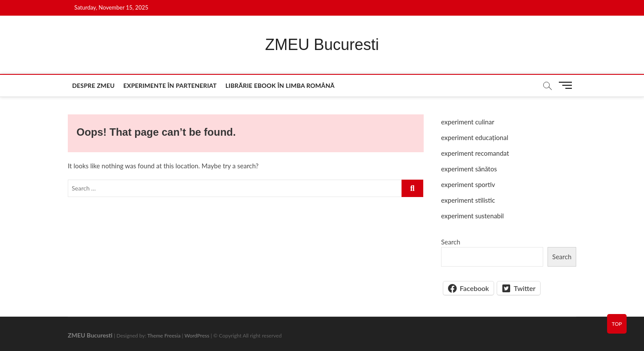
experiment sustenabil (472, 216)
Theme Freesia (164, 336)
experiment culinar (468, 122)
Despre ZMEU (93, 85)
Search (451, 242)
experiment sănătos (469, 169)
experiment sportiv (468, 184)
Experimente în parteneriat (170, 85)
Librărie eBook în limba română (280, 85)
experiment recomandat (475, 153)
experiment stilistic (468, 200)
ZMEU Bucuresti (322, 45)
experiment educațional (475, 137)
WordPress (197, 336)
